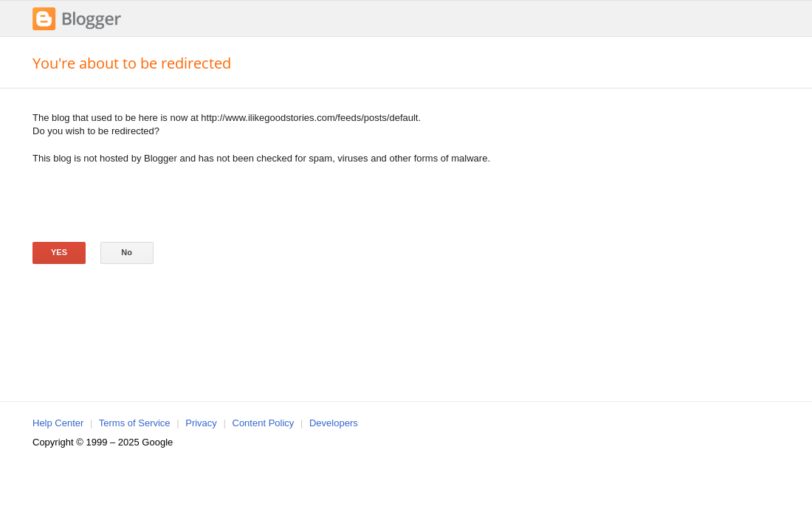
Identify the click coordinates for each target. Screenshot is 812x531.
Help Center (58, 423)
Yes (59, 252)
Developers (334, 423)
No (127, 252)
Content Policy (264, 423)
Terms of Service (135, 423)
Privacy (201, 423)
